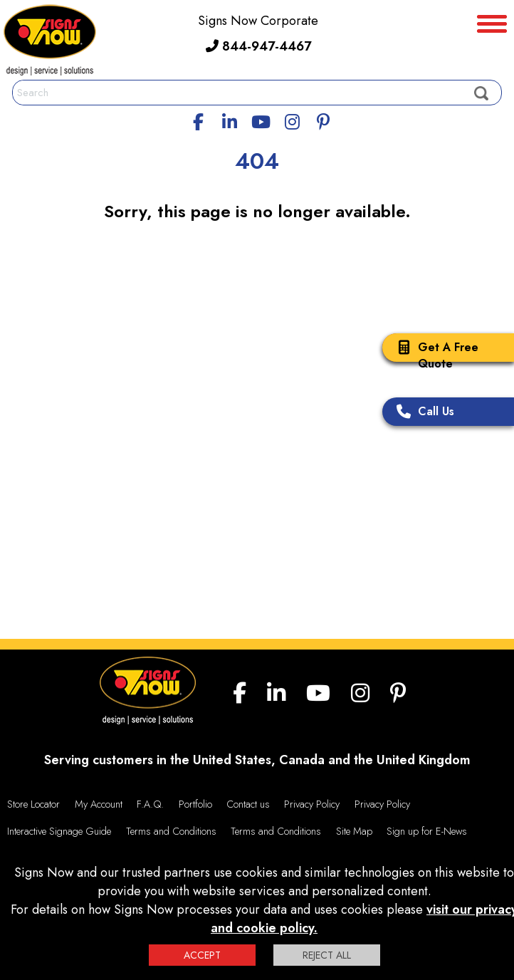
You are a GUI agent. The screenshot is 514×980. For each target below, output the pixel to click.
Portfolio (195, 804)
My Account (99, 804)
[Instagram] (292, 120)
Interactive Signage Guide (59, 831)
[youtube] (261, 120)
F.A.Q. (150, 804)
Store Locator (33, 804)
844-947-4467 (258, 46)
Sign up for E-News (427, 831)
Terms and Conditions (171, 831)
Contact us (248, 804)
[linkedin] (230, 120)
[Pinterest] (323, 120)
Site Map (354, 831)
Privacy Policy (312, 804)
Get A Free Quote (434, 355)
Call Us (422, 413)
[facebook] (199, 120)
